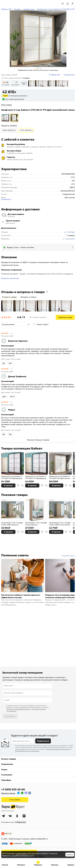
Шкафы (17, 9)
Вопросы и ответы (28, 297)
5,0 (5, 500)
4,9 (29, 500)
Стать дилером (15, 800)
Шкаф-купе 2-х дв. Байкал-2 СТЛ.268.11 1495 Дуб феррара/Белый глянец (12, 477)
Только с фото (42, 324)
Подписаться (43, 741)
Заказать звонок (8, 793)
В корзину (8, 485)
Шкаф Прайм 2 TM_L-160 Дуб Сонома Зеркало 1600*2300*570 (36, 524)
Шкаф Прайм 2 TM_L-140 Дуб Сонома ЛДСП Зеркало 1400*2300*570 (12, 524)
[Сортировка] (15, 324)
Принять (70, 855)
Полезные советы (15, 555)
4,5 (53, 454)
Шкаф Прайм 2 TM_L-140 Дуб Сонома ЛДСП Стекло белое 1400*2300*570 (60, 524)
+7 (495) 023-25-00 (13, 789)
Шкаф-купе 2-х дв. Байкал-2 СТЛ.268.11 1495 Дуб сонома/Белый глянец (60, 477)
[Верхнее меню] (3, 4)
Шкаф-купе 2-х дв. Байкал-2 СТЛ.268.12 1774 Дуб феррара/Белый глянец (36, 477)
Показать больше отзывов (38, 440)
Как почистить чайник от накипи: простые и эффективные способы (21, 596)
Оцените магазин (8, 810)
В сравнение (22, 485)
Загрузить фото (24, 83)
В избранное (18, 485)
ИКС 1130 (8, 834)
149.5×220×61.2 (9, 130)
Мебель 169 (6, 9)
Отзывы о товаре (9, 297)
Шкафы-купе (29, 9)
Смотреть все (68, 556)
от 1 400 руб (70, 232)
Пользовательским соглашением (27, 751)
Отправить (10, 716)
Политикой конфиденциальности (18, 709)
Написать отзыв (65, 317)
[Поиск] (56, 4)
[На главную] (11, 4)
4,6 (5, 454)
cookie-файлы (22, 853)
